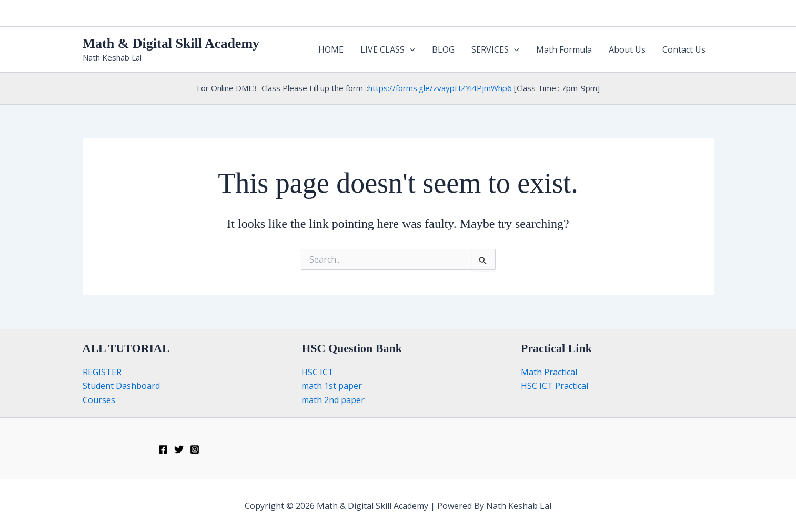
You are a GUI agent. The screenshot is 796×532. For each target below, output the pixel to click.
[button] (410, 49)
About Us (627, 49)
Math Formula (564, 49)
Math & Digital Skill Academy (171, 43)
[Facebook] (163, 449)
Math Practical (549, 372)
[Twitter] (179, 449)
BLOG (443, 49)
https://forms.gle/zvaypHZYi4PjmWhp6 (440, 88)
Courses (99, 400)
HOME (331, 49)
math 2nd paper (333, 400)
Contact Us (684, 49)
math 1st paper (332, 386)
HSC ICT (318, 372)
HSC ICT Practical (555, 386)
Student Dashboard (121, 386)
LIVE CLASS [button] (388, 49)
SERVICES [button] (495, 49)
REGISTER (102, 372)
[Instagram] (195, 449)
